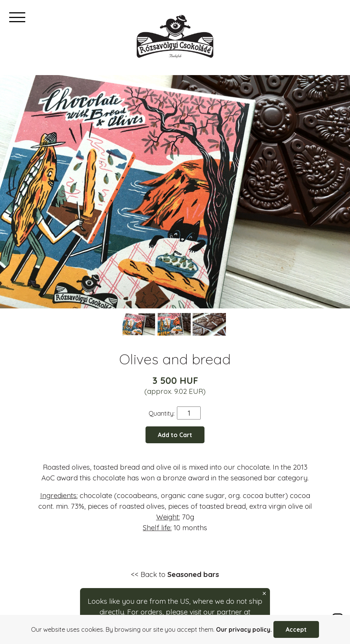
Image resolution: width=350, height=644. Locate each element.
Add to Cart (175, 435)
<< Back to (175, 574)
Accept (296, 629)
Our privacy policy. (244, 629)
